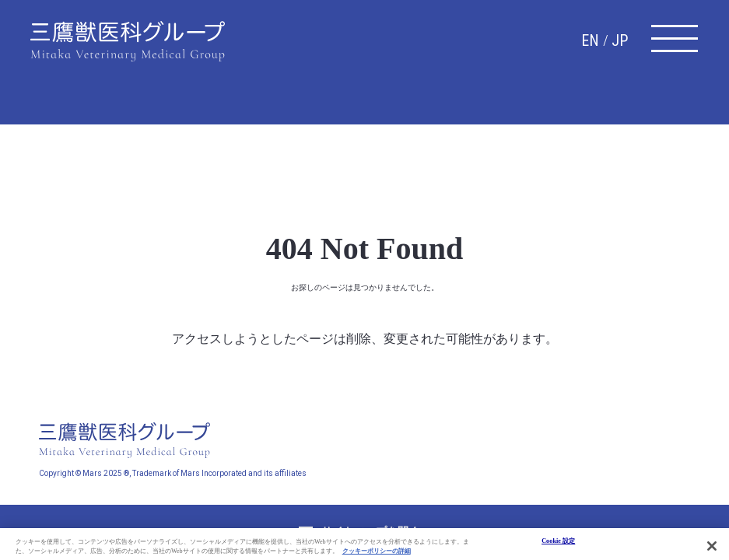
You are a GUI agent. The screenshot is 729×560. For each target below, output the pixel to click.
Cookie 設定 (558, 545)
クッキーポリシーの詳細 (377, 556)
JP (620, 40)
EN (590, 40)
